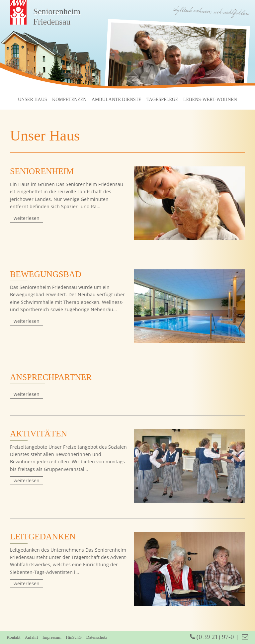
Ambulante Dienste (117, 99)
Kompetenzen (69, 99)
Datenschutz (97, 637)
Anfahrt (32, 637)
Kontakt (13, 637)
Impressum (52, 637)
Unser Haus (33, 99)
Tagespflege (162, 99)
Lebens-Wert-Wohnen (210, 99)
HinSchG (74, 637)
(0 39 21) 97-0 (212, 637)
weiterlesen (27, 218)
